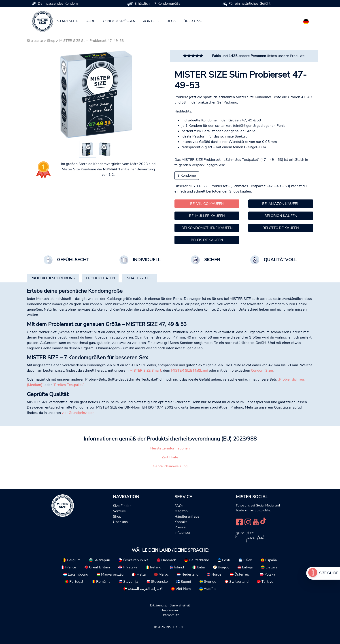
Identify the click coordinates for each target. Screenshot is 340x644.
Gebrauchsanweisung (170, 466)
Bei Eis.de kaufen (207, 240)
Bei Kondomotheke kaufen (207, 228)
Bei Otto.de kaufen (281, 228)
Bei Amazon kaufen (281, 204)
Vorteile (151, 21)
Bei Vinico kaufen (207, 204)
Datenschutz (170, 615)
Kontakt (181, 522)
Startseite (68, 21)
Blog (171, 21)
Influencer (183, 533)
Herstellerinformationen (170, 448)
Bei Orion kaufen (281, 216)
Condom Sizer (262, 371)
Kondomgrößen (119, 21)
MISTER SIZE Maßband (190, 371)
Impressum (170, 610)
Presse (180, 527)
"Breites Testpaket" (69, 385)
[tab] (53, 278)
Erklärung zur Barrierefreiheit (170, 605)
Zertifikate (170, 457)
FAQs (179, 506)
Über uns (192, 21)
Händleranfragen (188, 517)
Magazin (181, 511)
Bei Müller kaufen (207, 216)
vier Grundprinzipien (78, 413)
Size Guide (329, 573)
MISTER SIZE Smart (145, 371)
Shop (90, 21)
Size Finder (122, 506)
